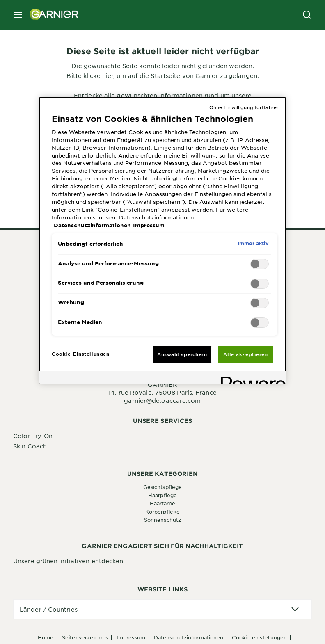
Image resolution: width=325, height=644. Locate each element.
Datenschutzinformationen (189, 637)
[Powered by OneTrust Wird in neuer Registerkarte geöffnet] (250, 378)
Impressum (131, 637)
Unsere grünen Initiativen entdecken (68, 561)
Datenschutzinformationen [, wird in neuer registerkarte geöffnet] (92, 225)
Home (46, 637)
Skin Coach (30, 446)
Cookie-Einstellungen (259, 637)
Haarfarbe (163, 503)
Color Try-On (33, 436)
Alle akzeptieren (245, 354)
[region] (162, 240)
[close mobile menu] (18, 15)
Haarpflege (162, 495)
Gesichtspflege (162, 487)
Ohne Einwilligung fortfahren (244, 107)
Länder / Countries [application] (49, 609)
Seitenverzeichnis (85, 637)
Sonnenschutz (162, 520)
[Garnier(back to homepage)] (51, 15)
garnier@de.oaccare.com (162, 400)
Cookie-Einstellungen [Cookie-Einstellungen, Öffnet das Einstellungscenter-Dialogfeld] (80, 354)
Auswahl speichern (182, 354)
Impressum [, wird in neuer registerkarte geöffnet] (149, 225)
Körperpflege (162, 512)
